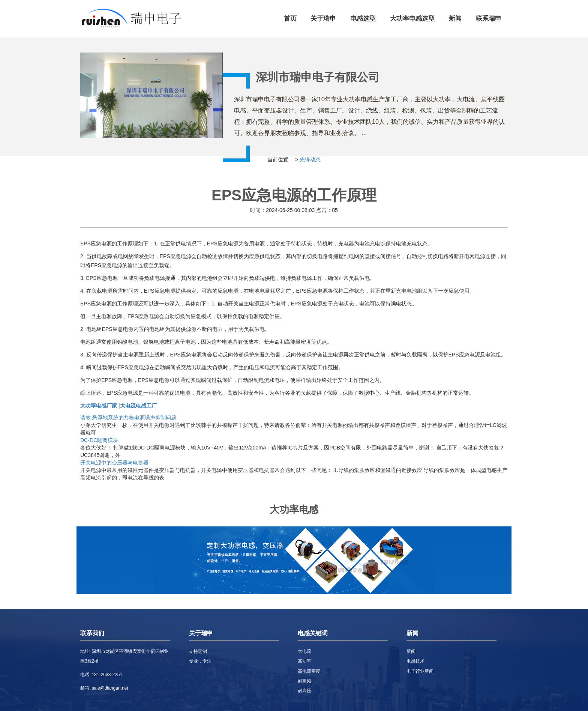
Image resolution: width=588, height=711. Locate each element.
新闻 (455, 19)
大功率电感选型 (412, 19)
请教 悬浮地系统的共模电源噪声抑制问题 (128, 418)
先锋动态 (310, 159)
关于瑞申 (323, 19)
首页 (290, 19)
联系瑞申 (489, 19)
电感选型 (363, 19)
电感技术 (415, 661)
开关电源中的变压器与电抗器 (114, 463)
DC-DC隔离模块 (99, 440)
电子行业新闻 (420, 671)
